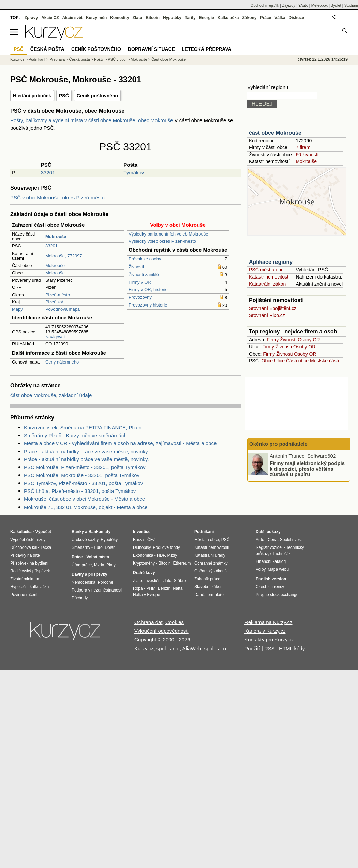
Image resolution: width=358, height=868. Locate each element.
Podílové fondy (166, 547)
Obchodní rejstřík (265, 5)
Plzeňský (54, 302)
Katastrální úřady (210, 555)
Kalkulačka (228, 18)
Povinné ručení (24, 595)
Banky (78, 532)
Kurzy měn (96, 18)
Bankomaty (99, 532)
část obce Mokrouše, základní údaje (51, 395)
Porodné (106, 582)
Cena (273, 540)
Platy (111, 565)
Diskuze (296, 18)
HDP (161, 555)
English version (271, 579)
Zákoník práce (207, 579)
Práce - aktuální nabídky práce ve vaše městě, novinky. (86, 451)
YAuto (303, 5)
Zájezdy (289, 5)
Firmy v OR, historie (148, 290)
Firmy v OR (140, 282)
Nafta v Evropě (146, 595)
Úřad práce (82, 565)
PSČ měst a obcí (267, 270)
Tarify (190, 18)
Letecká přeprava (207, 49)
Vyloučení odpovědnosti (161, 631)
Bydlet (336, 5)
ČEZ (151, 540)
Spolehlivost (291, 540)
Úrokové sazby (85, 540)
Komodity (120, 18)
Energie (207, 18)
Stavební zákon (208, 587)
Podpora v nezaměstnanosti (97, 590)
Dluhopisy (142, 547)
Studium (351, 5)
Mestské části (324, 361)
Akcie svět (72, 18)
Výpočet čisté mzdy (28, 540)
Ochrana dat (148, 622)
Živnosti (136, 267)
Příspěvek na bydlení (29, 563)
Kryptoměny (144, 563)
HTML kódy (292, 648)
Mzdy (172, 555)
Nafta (178, 588)
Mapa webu (278, 569)
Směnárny (81, 547)
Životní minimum (25, 579)
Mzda (99, 565)
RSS (270, 648)
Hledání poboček (32, 96)
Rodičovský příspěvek (30, 571)
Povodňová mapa (63, 309)
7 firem (303, 147)
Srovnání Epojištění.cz (273, 308)
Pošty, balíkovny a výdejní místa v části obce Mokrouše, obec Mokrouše (92, 120)
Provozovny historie (148, 305)
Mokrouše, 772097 (64, 256)
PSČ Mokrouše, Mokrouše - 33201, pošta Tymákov (82, 475)
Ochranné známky (211, 563)
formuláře (215, 595)
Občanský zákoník (211, 571)
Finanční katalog (271, 561)
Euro (98, 547)
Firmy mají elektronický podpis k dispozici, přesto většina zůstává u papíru (307, 469)
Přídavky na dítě (25, 555)
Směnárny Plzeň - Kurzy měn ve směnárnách (75, 435)
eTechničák (281, 554)
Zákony (249, 18)
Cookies (175, 622)
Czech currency (270, 587)
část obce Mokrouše (275, 133)
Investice (142, 532)
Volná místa (98, 557)
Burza (138, 540)
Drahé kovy (144, 573)
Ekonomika (143, 555)
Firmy (273, 340)
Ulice (279, 361)
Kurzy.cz (17, 59)
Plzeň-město (58, 295)
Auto (260, 540)
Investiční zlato (158, 581)
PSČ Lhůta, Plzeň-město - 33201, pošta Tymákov (80, 491)
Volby (260, 569)
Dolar (110, 547)
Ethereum (182, 563)
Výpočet (43, 532)
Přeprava (57, 59)
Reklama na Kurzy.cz (268, 622)
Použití (252, 648)
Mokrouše (55, 265)
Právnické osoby (145, 259)
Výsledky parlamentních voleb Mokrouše (168, 234)
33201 (48, 173)
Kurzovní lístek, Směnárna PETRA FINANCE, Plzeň (83, 428)
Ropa (138, 588)
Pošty (99, 59)
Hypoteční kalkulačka (29, 587)
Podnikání (37, 59)
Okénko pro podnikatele (278, 444)
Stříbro (180, 581)
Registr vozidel (269, 547)
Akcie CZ (50, 18)
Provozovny (140, 297)
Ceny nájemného (62, 362)
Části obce (297, 361)
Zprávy (31, 18)
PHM (151, 588)
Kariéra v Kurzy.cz (265, 631)
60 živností (307, 155)
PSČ (64, 96)
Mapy (17, 309)
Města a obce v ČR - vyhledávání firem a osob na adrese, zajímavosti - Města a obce (120, 443)
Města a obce (207, 540)
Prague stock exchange (277, 595)
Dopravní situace (151, 49)
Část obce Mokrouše (169, 59)
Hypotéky (172, 18)
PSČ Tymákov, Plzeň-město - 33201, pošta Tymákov (83, 483)
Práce (266, 18)
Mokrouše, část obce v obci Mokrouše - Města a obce (84, 499)
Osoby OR (309, 340)
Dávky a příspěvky (89, 574)
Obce (267, 361)
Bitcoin (153, 18)
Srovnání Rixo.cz (267, 315)
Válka (280, 18)
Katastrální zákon (267, 284)
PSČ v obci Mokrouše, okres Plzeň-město (57, 197)
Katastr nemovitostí (269, 277)
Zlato (138, 18)
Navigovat (55, 337)
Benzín (164, 588)
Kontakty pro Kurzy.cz (269, 639)
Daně (199, 595)
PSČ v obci (117, 59)
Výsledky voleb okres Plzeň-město (162, 241)
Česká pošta (80, 59)
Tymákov (134, 173)
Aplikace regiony (271, 262)
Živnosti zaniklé (144, 275)
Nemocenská (84, 582)
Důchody (80, 598)
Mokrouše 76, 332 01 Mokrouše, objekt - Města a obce (86, 507)
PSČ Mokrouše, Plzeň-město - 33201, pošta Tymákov (85, 467)
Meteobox (319, 5)
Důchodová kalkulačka (31, 547)
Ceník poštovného (97, 96)
